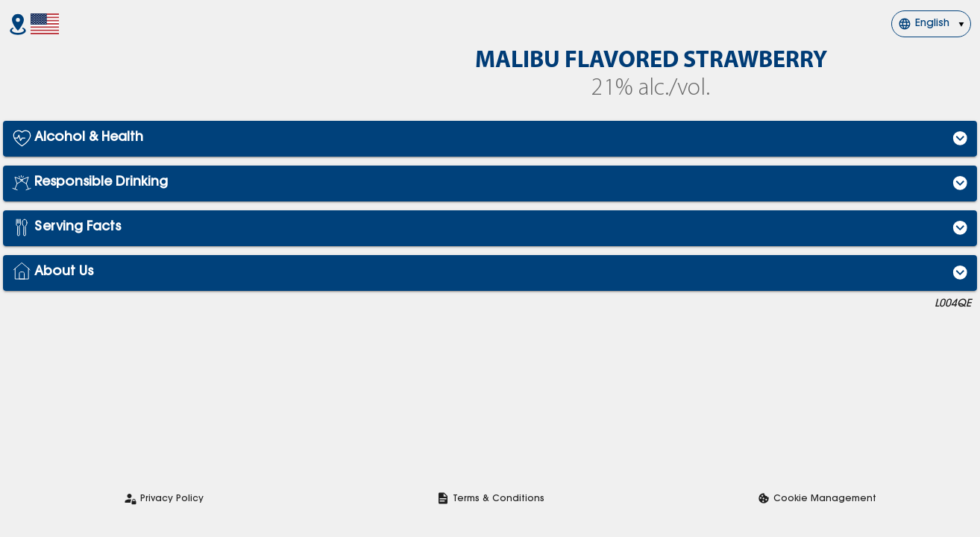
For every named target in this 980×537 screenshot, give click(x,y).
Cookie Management (825, 499)
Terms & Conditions (499, 499)
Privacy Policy (172, 499)
